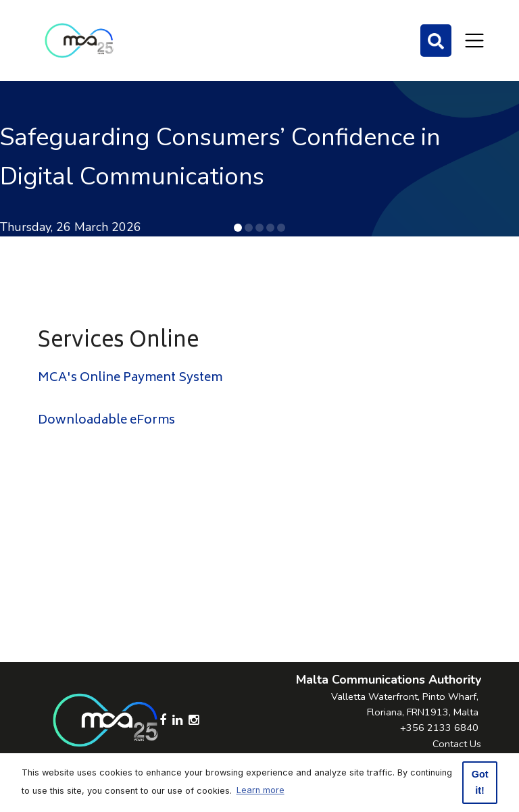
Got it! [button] (480, 782)
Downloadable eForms (106, 421)
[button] (238, 228)
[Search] (436, 41)
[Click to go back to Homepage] (79, 41)
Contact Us (457, 744)
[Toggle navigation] (474, 41)
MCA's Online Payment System (130, 378)
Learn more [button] (261, 790)
